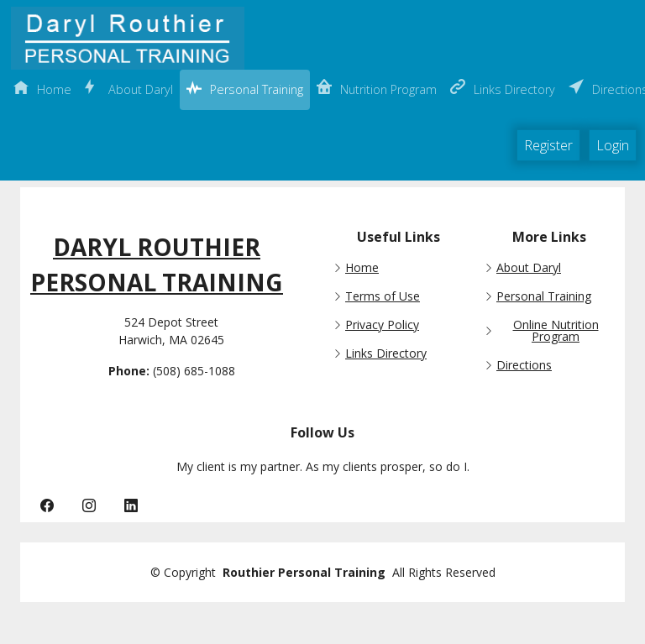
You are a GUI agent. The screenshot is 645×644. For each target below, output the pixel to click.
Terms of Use (383, 296)
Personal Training (544, 296)
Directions (524, 365)
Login (613, 145)
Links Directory (386, 353)
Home (362, 268)
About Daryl (529, 268)
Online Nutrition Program (556, 331)
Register (548, 145)
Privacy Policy (382, 325)
